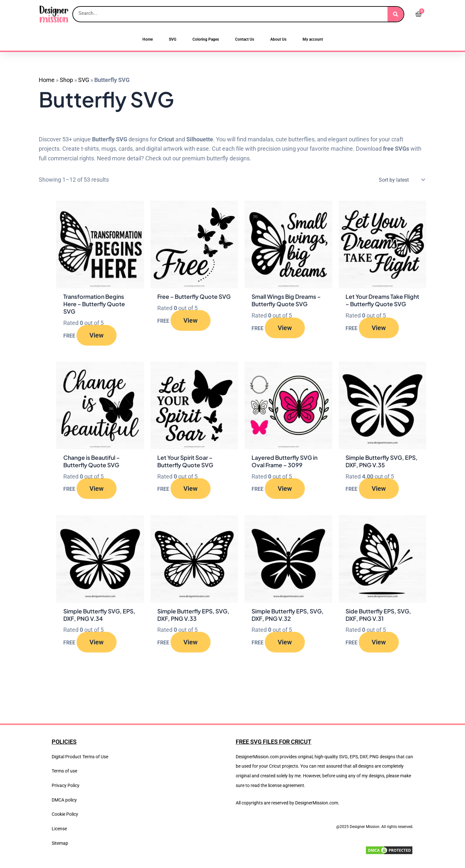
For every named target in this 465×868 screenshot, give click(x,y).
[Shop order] (400, 180)
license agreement (286, 785)
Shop (66, 80)
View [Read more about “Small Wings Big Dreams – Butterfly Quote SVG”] (285, 328)
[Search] (396, 14)
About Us (278, 39)
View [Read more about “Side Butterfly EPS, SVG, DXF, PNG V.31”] (379, 643)
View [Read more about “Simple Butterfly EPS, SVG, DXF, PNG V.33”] (191, 643)
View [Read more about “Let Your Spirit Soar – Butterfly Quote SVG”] (191, 490)
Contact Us (245, 39)
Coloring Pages (206, 39)
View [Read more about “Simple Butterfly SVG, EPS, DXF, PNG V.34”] (97, 643)
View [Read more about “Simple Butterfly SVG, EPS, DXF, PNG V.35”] (379, 490)
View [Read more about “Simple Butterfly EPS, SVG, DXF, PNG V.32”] (285, 643)
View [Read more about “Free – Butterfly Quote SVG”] (191, 328)
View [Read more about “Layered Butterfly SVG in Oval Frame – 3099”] (285, 490)
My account (313, 39)
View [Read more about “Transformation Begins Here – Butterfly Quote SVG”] (97, 336)
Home (148, 39)
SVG (173, 39)
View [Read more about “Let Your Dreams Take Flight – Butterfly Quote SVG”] (379, 336)
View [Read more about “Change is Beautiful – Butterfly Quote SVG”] (97, 490)
